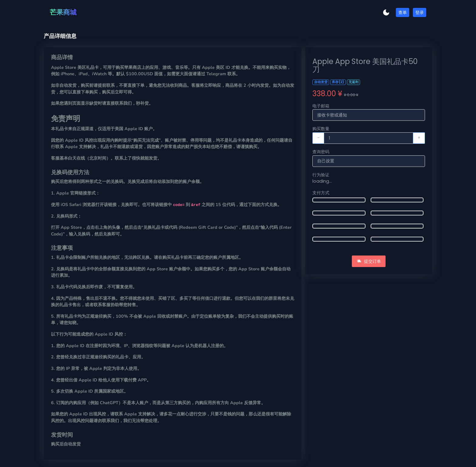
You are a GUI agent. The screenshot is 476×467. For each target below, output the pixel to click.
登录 (420, 12)
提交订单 (369, 261)
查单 (403, 12)
